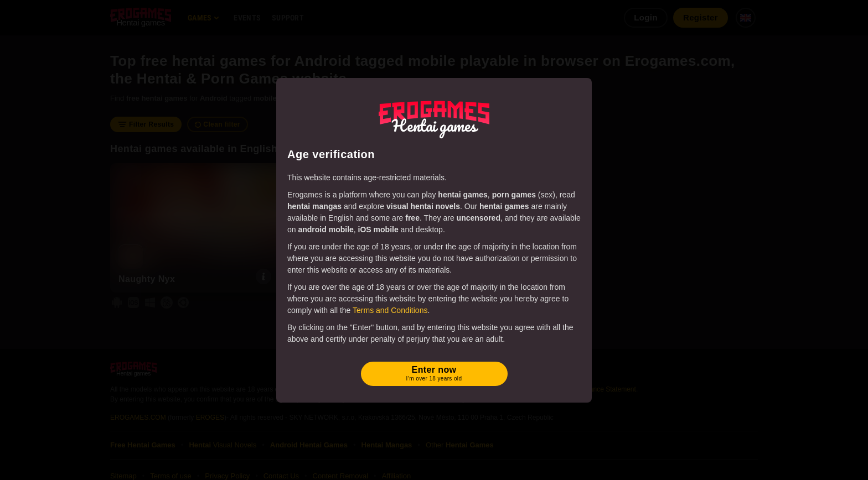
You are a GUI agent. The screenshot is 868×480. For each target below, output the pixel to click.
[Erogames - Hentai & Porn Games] (434, 117)
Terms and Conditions (390, 310)
